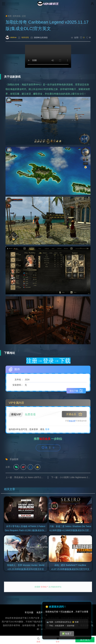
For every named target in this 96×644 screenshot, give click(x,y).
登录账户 (44, 587)
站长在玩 (17, 16)
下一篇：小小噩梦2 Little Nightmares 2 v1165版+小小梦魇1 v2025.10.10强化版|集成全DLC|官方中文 (71, 477)
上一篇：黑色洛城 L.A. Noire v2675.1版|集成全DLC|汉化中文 (27, 477)
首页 (8, 16)
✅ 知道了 (67, 634)
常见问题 (29, 612)
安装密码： (18, 385)
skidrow (11, 37)
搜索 (38, 640)
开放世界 (14, 459)
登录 (47, 429)
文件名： (19, 380)
